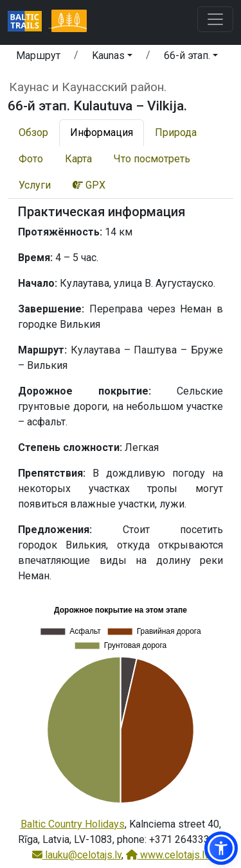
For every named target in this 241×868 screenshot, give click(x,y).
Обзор (33, 132)
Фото (31, 159)
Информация (102, 132)
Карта (78, 159)
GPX (89, 185)
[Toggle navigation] (215, 19)
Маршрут (38, 55)
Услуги (35, 185)
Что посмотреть (152, 159)
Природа (176, 132)
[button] (112, 58)
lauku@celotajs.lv (77, 855)
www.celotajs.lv (168, 855)
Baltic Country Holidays (73, 824)
